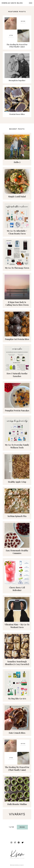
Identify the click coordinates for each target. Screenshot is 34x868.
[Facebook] (15, 843)
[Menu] (31, 3)
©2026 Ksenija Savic (17, 865)
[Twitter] (23, 843)
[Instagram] (11, 843)
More (22, 827)
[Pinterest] (19, 843)
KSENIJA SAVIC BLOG (12, 3)
